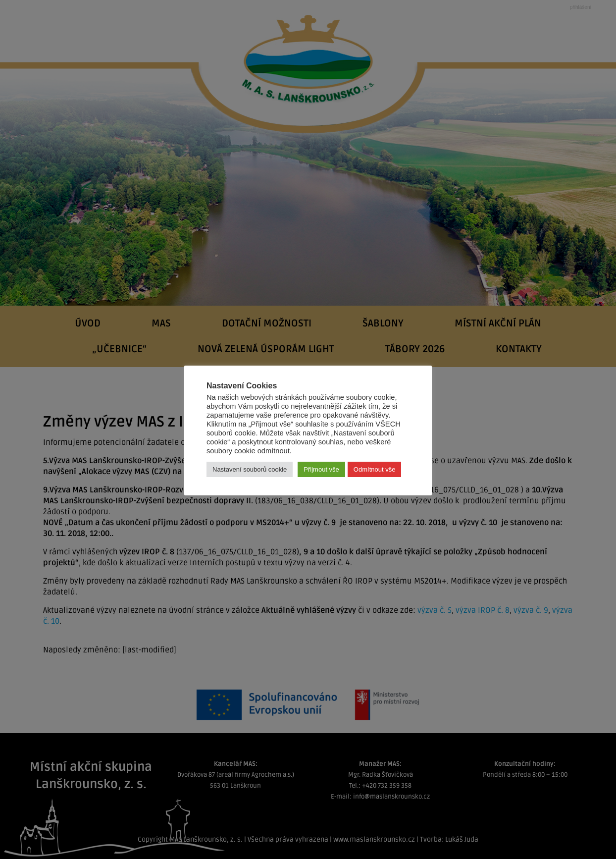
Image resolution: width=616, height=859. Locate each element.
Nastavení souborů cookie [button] (250, 469)
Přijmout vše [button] (321, 469)
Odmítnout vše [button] (375, 469)
